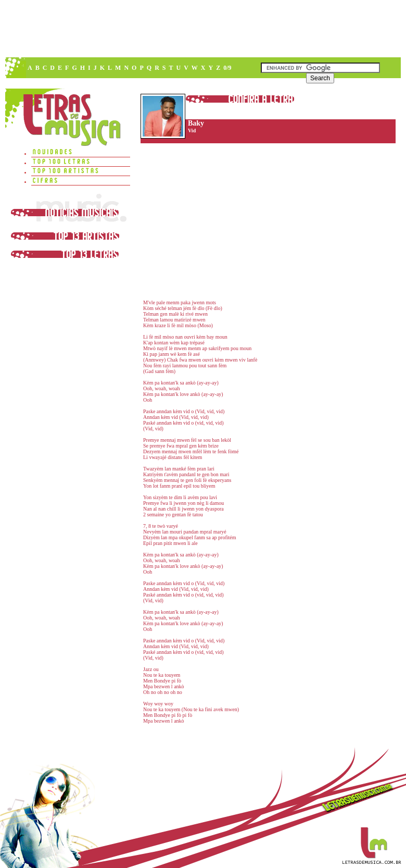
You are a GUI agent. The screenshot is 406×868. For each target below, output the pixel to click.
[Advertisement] (154, 78)
